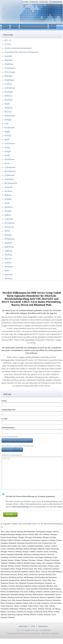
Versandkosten (45, 630)
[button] (17, 440)
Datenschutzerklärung (20, 507)
